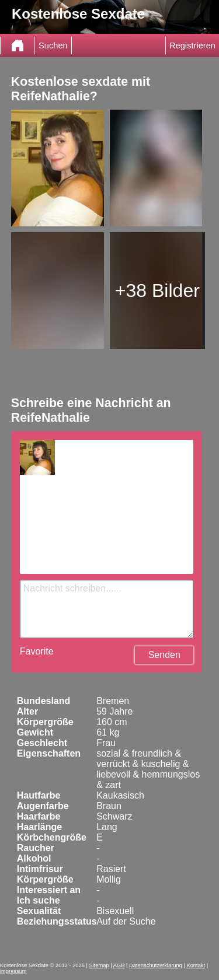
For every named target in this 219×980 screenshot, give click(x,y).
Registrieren (192, 45)
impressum (13, 971)
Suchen (53, 45)
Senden (164, 655)
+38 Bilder (157, 290)
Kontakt (196, 965)
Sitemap (99, 965)
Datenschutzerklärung (156, 965)
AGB (119, 965)
